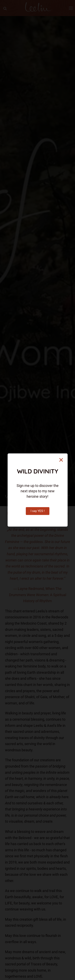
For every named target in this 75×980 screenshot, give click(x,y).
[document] (37, 490)
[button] (61, 460)
